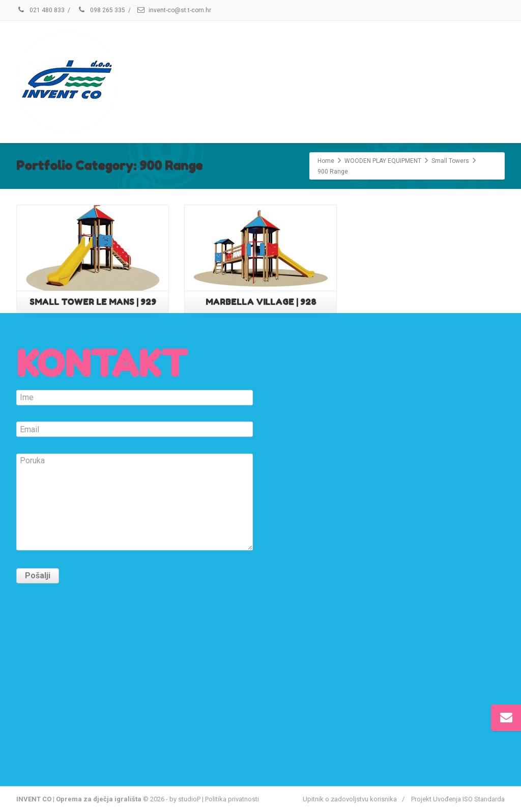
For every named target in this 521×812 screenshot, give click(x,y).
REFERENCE (393, 81)
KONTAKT (469, 81)
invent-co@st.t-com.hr (180, 10)
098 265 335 (101, 10)
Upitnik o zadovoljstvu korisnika (350, 799)
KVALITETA (313, 81)
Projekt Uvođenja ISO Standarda (458, 799)
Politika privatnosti (232, 799)
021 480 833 (40, 10)
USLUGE (242, 81)
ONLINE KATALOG (159, 81)
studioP (189, 799)
